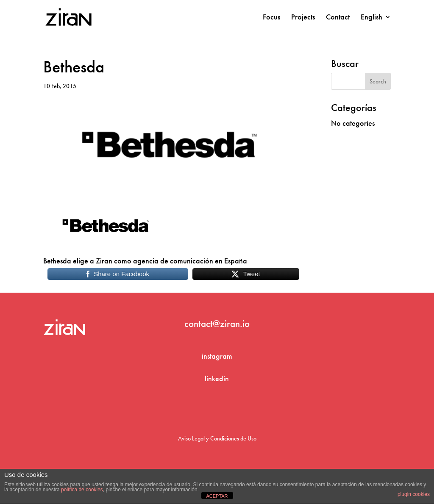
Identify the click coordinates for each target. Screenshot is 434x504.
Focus (271, 18)
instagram (217, 356)
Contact (338, 18)
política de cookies (82, 490)
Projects (303, 18)
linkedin (217, 378)
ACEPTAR (217, 496)
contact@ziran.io (217, 324)
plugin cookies (414, 494)
